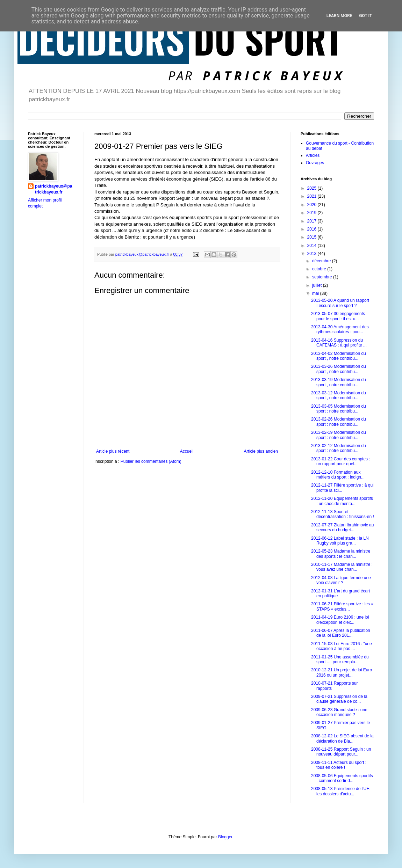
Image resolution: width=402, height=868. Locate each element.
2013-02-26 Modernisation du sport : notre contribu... (339, 422)
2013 (313, 254)
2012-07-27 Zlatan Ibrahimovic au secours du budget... (342, 527)
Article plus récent (113, 451)
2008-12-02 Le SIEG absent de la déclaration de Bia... (342, 738)
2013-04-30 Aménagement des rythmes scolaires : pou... (340, 329)
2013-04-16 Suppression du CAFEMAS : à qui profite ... (339, 343)
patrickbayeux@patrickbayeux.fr (53, 189)
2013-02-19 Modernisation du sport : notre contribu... (339, 435)
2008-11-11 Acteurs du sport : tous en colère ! (339, 765)
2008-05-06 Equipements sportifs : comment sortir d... (342, 778)
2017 (313, 221)
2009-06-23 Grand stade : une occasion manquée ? (339, 712)
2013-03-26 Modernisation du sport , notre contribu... (339, 369)
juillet (318, 285)
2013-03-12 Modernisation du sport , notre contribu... (339, 395)
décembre (322, 261)
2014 (313, 246)
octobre (320, 269)
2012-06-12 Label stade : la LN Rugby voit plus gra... (340, 541)
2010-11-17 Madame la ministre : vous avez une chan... (342, 567)
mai (316, 293)
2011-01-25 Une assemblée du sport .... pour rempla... (340, 659)
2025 (313, 188)
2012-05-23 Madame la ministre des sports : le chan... (341, 554)
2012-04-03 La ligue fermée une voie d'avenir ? (341, 580)
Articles (313, 155)
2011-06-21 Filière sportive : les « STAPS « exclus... (342, 606)
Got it (365, 16)
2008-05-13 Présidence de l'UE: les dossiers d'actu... (341, 791)
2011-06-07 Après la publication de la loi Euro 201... (341, 633)
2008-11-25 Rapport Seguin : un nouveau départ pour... (341, 752)
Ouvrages (315, 163)
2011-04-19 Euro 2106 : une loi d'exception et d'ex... (340, 620)
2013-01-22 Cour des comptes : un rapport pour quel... (341, 461)
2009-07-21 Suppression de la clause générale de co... (339, 699)
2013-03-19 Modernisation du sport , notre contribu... (339, 382)
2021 (313, 196)
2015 (313, 237)
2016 (313, 229)
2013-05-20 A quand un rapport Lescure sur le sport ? (340, 303)
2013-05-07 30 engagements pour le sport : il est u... (338, 316)
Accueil (187, 451)
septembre (323, 277)
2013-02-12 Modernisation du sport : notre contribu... (339, 448)
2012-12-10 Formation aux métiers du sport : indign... (338, 475)
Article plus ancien (261, 451)
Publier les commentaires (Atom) (151, 461)
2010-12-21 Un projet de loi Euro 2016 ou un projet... (342, 672)
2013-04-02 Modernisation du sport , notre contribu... (339, 356)
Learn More (339, 16)
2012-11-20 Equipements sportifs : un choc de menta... (342, 501)
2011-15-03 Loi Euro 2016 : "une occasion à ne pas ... (342, 646)
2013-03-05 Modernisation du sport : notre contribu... (339, 409)
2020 (313, 205)
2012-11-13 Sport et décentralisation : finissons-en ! (343, 514)
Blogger (225, 837)
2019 (313, 213)
